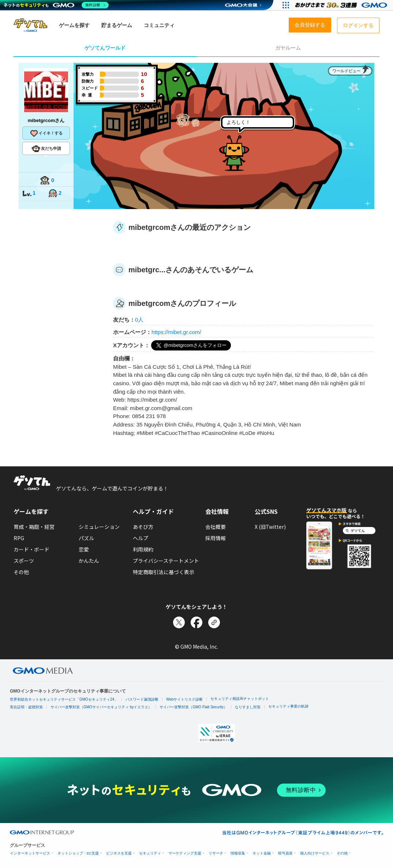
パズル (86, 538)
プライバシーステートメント (166, 561)
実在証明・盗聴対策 (26, 707)
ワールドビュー (346, 71)
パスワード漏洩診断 (142, 699)
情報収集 (238, 853)
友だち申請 (46, 149)
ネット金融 (262, 853)
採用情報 (216, 538)
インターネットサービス (30, 853)
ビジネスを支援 (119, 853)
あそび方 (143, 527)
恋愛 (84, 549)
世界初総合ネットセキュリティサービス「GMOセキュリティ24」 (64, 699)
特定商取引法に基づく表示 (164, 572)
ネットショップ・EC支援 (78, 853)
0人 (139, 320)
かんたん (89, 561)
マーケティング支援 (185, 853)
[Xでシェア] (179, 622)
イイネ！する (46, 133)
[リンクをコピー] (214, 622)
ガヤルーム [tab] (288, 48)
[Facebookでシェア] (196, 622)
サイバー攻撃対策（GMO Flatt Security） (193, 707)
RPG (19, 538)
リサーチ (216, 853)
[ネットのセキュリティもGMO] (56, 5)
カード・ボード (31, 549)
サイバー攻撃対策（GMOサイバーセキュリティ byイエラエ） (101, 707)
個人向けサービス (315, 853)
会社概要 (216, 527)
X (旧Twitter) (270, 527)
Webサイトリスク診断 (184, 699)
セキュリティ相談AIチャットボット (239, 699)
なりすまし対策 (248, 707)
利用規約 (143, 549)
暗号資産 (285, 853)
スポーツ (24, 561)
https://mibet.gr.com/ (176, 332)
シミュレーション (99, 527)
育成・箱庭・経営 (34, 527)
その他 (21, 572)
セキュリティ (150, 853)
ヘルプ (141, 538)
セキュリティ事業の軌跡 (288, 706)
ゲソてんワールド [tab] (105, 48)
